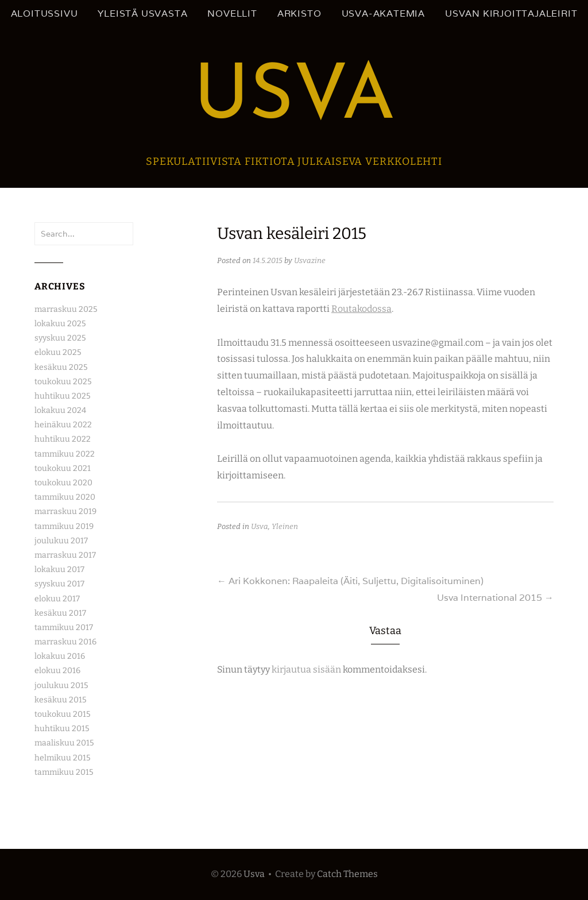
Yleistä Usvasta (142, 13)
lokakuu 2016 (60, 656)
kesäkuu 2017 (60, 613)
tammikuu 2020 (65, 497)
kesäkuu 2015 (60, 700)
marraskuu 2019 (65, 511)
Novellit (232, 13)
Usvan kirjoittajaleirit (511, 13)
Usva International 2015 (495, 598)
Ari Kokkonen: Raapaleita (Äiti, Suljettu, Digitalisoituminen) (350, 581)
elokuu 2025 (58, 352)
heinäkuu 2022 (63, 425)
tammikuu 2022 (65, 454)
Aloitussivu (45, 13)
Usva (294, 99)
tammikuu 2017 (64, 627)
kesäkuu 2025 (61, 367)
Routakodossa (361, 309)
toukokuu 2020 (63, 483)
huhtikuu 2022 (63, 439)
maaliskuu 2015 (64, 743)
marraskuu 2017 (65, 555)
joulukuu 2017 (61, 541)
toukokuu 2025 (63, 382)
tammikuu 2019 (64, 526)
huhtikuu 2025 (62, 396)
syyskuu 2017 (59, 584)
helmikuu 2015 (62, 758)
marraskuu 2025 (66, 309)
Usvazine (310, 260)
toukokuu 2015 (62, 714)
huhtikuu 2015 (62, 729)
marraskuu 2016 (65, 642)
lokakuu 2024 (60, 410)
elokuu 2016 (57, 671)
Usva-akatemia (383, 13)
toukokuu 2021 (63, 468)
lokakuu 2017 (59, 569)
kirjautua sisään (306, 669)
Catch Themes (347, 874)
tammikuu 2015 (64, 772)
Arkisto (299, 13)
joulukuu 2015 (61, 685)
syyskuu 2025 (60, 338)
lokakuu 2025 (60, 324)
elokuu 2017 (57, 599)
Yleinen (285, 526)
